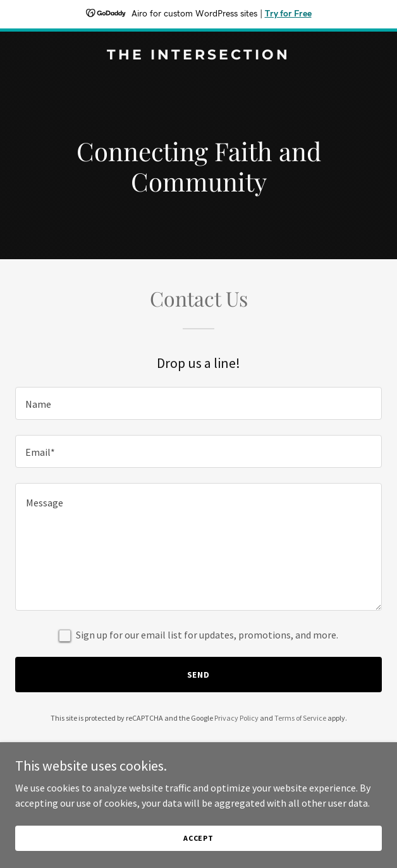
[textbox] (198, 403)
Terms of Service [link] (300, 718)
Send (199, 675)
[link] (198, 56)
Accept (198, 838)
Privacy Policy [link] (236, 718)
